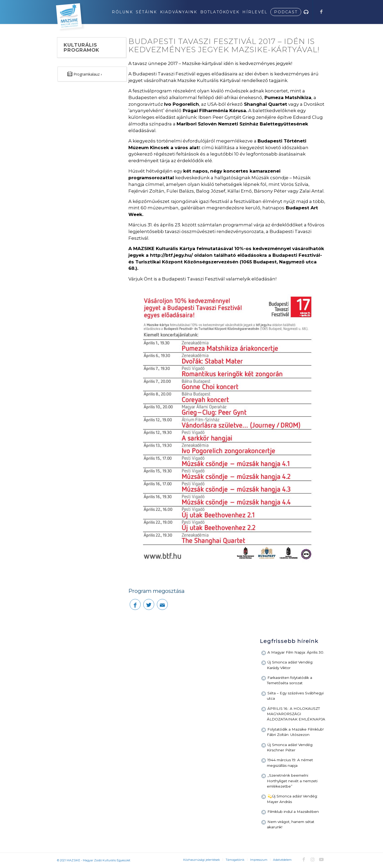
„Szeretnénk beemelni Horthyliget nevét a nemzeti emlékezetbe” (292, 781)
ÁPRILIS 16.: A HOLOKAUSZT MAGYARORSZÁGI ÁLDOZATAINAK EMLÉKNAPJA (296, 714)
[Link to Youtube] (321, 859)
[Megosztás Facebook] (135, 604)
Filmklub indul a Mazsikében (293, 812)
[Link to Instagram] (312, 859)
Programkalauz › (85, 74)
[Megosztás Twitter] (149, 604)
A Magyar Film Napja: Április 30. (296, 652)
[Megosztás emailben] (162, 604)
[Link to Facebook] (321, 12)
